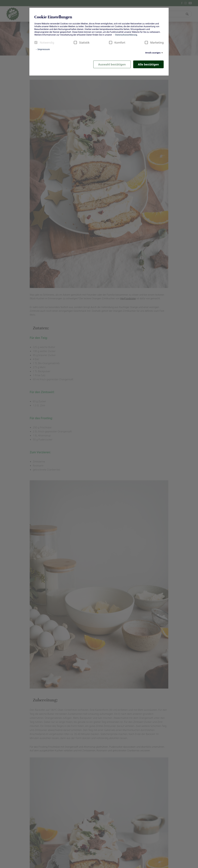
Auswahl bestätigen (112, 64)
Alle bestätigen (148, 64)
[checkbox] (36, 42)
